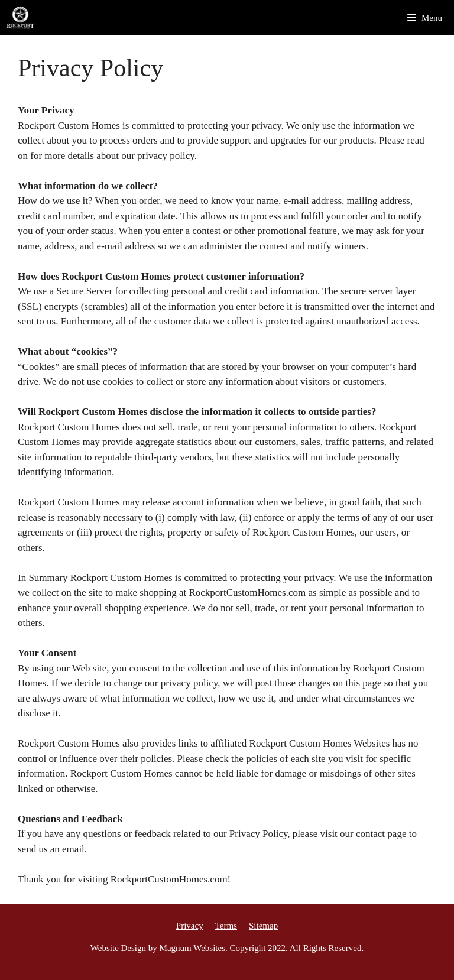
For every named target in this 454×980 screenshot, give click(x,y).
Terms (226, 926)
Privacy (190, 926)
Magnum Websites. (194, 948)
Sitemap (263, 926)
